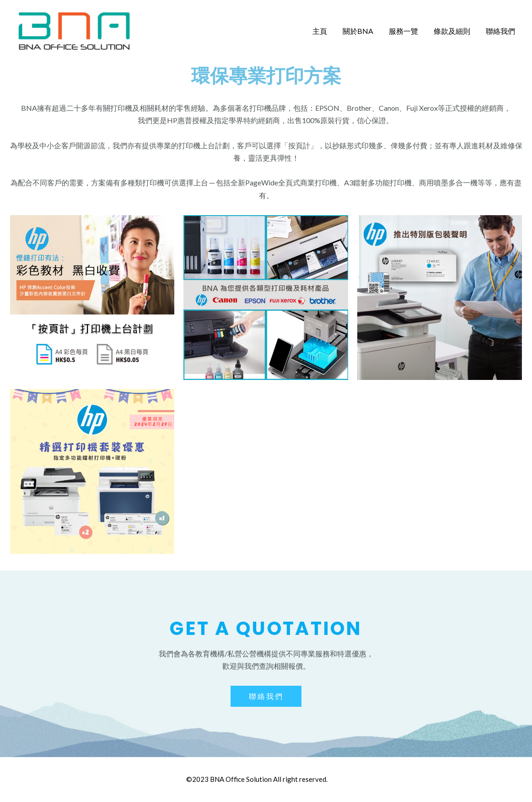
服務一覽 (406, 31)
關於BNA (361, 31)
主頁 (324, 31)
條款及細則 (453, 31)
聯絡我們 (501, 31)
